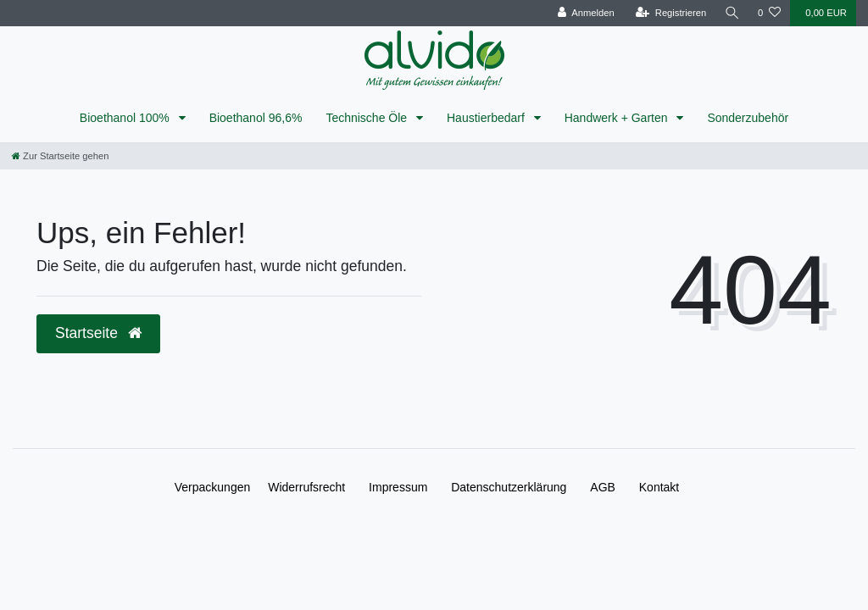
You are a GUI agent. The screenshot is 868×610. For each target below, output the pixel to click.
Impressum (398, 487)
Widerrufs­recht (306, 487)
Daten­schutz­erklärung (509, 487)
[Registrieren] (670, 13)
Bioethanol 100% (126, 118)
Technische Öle (368, 118)
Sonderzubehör (748, 118)
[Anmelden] (585, 13)
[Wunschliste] (769, 13)
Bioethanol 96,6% (256, 118)
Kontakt (659, 487)
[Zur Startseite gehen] (60, 156)
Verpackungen (213, 487)
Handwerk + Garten (618, 118)
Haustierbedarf (487, 118)
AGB (603, 487)
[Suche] (732, 13)
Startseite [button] (98, 333)
